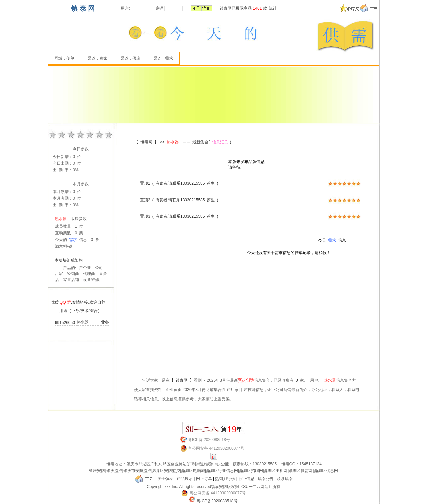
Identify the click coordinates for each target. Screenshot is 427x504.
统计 (273, 8)
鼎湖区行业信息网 (222, 471)
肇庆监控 (114, 471)
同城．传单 (64, 58)
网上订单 (204, 479)
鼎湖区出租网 (276, 471)
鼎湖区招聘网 (251, 471)
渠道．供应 (130, 58)
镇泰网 (226, 8)
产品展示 (185, 479)
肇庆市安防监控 (137, 471)
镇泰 (110, 464)
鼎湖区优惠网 (326, 471)
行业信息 (246, 479)
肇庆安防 (97, 471)
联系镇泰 (285, 479)
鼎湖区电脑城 (193, 471)
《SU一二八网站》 (256, 487)
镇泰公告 (266, 479)
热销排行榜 (225, 479)
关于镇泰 (165, 479)
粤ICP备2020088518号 (217, 501)
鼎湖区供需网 (301, 471)
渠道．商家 (97, 58)
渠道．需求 (163, 58)
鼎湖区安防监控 (166, 471)
